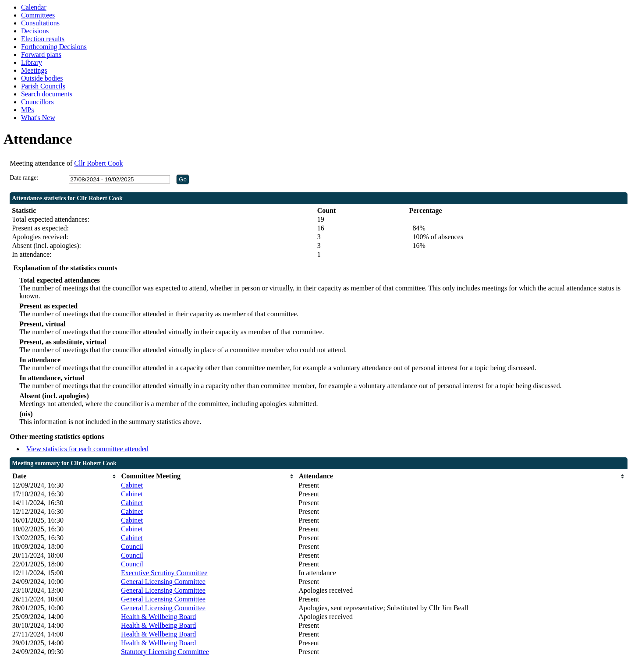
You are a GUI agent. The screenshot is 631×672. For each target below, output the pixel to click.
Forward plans (41, 55)
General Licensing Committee (163, 582)
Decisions (35, 31)
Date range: (24, 178)
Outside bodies (42, 78)
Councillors (37, 102)
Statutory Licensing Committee (165, 652)
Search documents (47, 94)
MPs (27, 110)
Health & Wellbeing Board (158, 617)
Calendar (34, 7)
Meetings (34, 70)
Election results (43, 39)
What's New (38, 118)
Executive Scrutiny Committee (164, 573)
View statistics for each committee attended (87, 449)
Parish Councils (43, 86)
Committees (38, 15)
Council (132, 546)
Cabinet (132, 485)
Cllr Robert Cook (98, 163)
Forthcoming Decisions (54, 47)
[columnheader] (64, 476)
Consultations (40, 23)
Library (32, 62)
